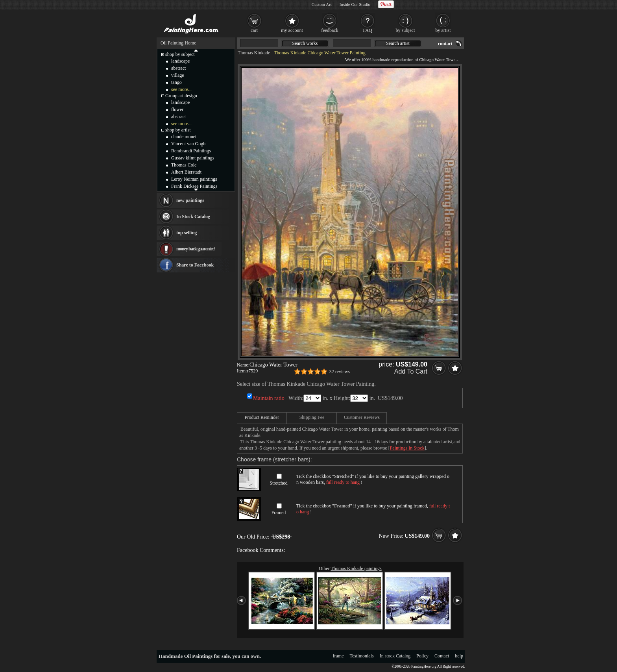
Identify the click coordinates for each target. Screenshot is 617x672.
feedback (330, 30)
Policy (422, 656)
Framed (279, 513)
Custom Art (322, 4)
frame (338, 656)
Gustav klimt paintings (193, 158)
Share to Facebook (195, 265)
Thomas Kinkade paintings (356, 568)
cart (254, 30)
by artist (443, 30)
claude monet (184, 137)
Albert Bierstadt (186, 172)
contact (445, 44)
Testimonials (362, 656)
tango (176, 82)
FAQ (367, 30)
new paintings (190, 200)
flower (177, 109)
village (178, 75)
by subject (405, 30)
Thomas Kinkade (254, 53)
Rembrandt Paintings (191, 151)
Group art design (181, 96)
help (459, 656)
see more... (181, 89)
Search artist (398, 43)
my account (292, 30)
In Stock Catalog (193, 217)
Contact (442, 656)
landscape (180, 61)
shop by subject (180, 54)
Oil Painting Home (178, 43)
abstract (178, 68)
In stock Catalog (395, 656)
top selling (187, 233)
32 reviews (340, 372)
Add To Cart (411, 371)
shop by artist (178, 130)
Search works (305, 43)
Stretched (278, 483)
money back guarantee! (196, 249)
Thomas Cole (184, 165)
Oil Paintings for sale (207, 656)
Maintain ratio (269, 398)
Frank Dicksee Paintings (194, 186)
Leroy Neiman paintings (194, 179)
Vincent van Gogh (188, 144)
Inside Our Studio (355, 4)
